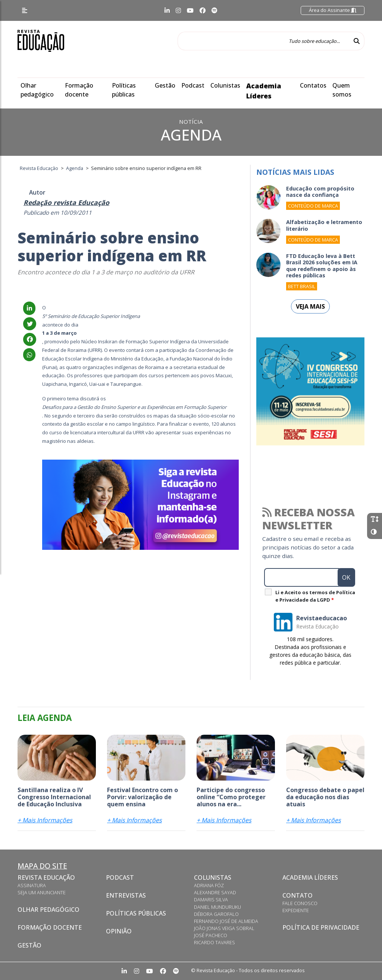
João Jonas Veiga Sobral (224, 928)
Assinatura (32, 885)
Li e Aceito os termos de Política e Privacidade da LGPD (315, 596)
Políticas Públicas (136, 913)
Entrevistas (126, 895)
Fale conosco (300, 903)
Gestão (165, 85)
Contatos (313, 85)
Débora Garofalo (216, 914)
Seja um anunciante (42, 892)
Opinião (119, 931)
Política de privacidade (321, 927)
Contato (298, 895)
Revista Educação (46, 877)
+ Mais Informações (45, 820)
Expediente (296, 910)
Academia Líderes (310, 877)
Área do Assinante (333, 10)
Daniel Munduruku (217, 907)
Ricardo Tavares (215, 942)
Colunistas (225, 85)
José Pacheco (211, 935)
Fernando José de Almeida (226, 921)
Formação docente (50, 927)
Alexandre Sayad (215, 892)
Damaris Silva (211, 899)
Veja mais (310, 306)
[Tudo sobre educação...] (263, 41)
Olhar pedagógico (48, 910)
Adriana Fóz (209, 885)
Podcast (193, 85)
